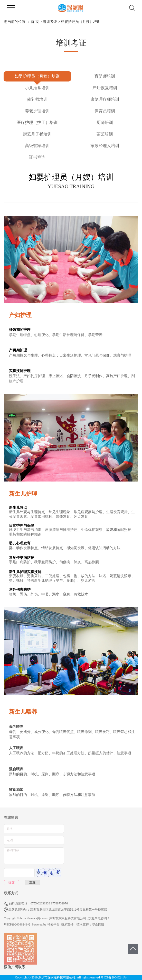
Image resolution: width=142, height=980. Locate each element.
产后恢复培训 (105, 88)
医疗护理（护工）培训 (37, 122)
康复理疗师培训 (105, 99)
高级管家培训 (37, 146)
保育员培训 (105, 111)
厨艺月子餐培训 (37, 134)
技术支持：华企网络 (90, 924)
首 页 (35, 22)
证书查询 (37, 157)
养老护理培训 (37, 111)
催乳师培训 (37, 99)
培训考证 (50, 22)
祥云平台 (53, 924)
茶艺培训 (105, 134)
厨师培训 (105, 122)
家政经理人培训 (105, 146)
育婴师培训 (105, 76)
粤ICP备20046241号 (17, 924)
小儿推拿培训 (37, 88)
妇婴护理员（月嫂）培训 (37, 76)
